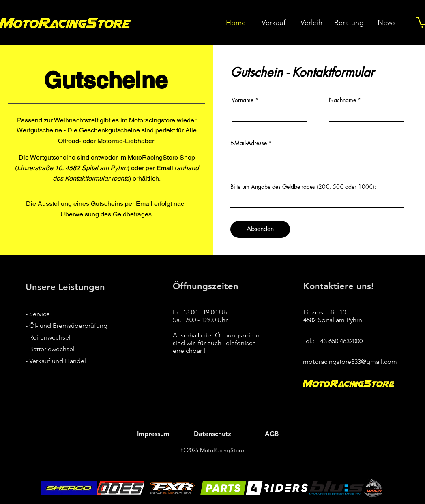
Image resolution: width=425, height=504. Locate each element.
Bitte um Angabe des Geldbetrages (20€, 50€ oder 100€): (303, 187)
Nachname (342, 100)
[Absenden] (260, 229)
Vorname (243, 100)
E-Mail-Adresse (249, 143)
